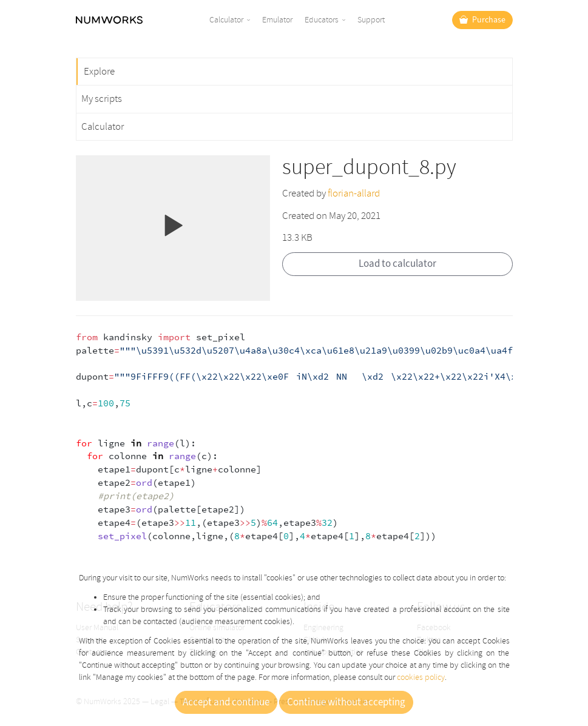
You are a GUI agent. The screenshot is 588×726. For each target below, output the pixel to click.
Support (371, 20)
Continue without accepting (346, 702)
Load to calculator (397, 264)
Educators (322, 20)
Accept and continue (226, 702)
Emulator (277, 20)
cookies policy (421, 677)
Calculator (226, 20)
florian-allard (354, 193)
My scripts (102, 99)
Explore (99, 71)
